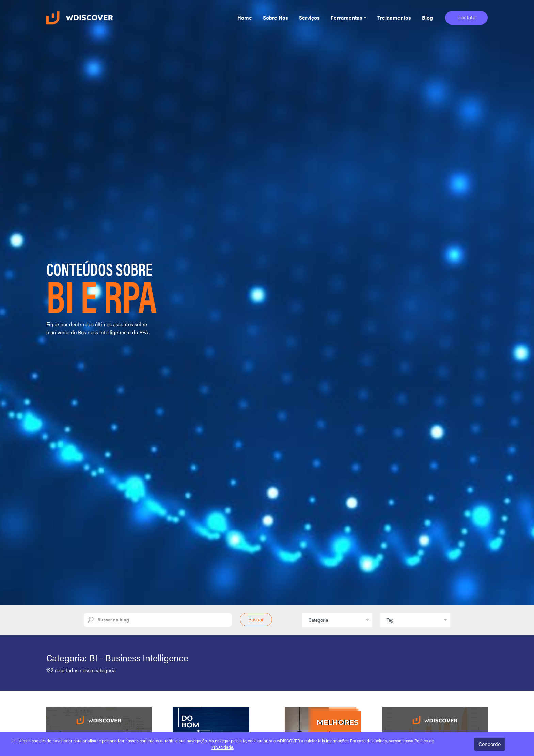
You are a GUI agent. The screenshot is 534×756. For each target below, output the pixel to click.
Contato (466, 17)
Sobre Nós (276, 18)
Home (245, 18)
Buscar (256, 619)
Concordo (490, 744)
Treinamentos (394, 18)
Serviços (309, 18)
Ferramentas (347, 18)
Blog (427, 18)
